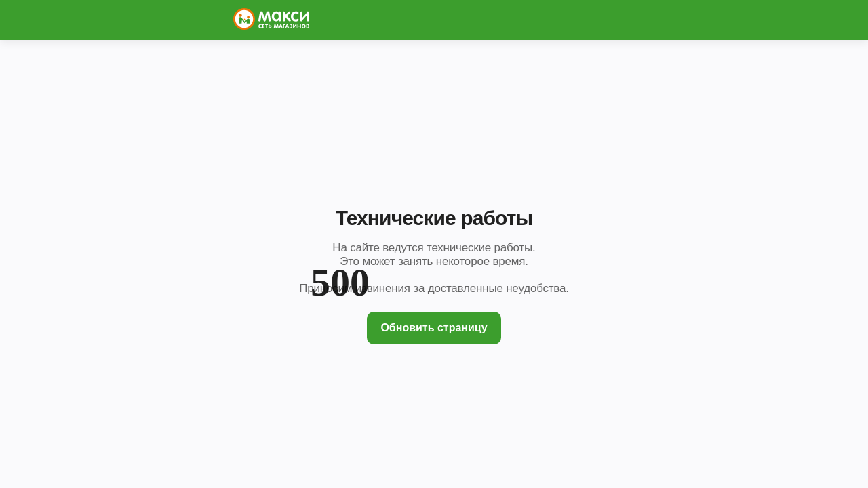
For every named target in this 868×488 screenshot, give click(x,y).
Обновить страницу (434, 328)
